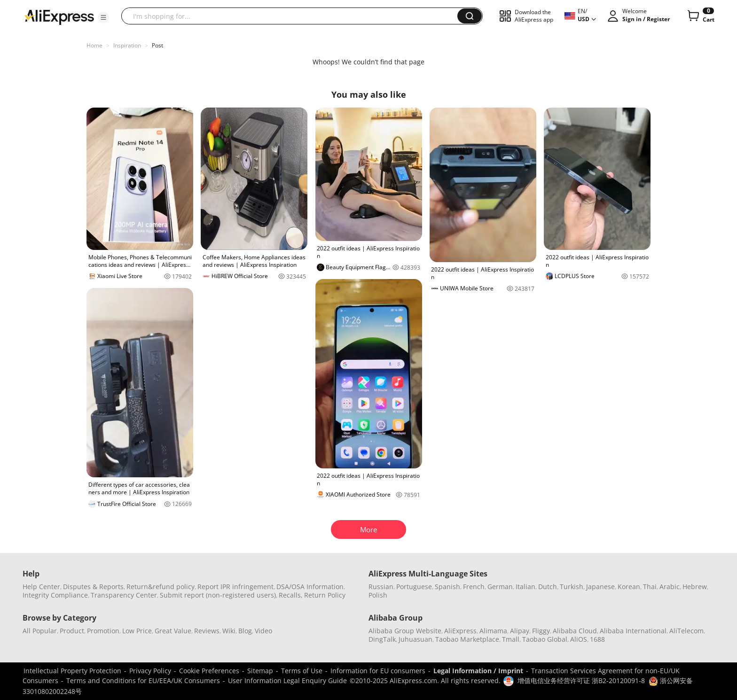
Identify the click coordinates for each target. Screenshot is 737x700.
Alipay (520, 631)
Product (72, 631)
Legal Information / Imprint (478, 671)
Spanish (447, 587)
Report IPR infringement (235, 587)
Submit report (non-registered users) (218, 595)
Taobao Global (545, 639)
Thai (650, 587)
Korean (629, 587)
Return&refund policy (161, 587)
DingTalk (382, 639)
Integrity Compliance (55, 595)
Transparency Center (124, 595)
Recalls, (291, 595)
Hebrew (695, 587)
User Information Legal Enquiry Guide (287, 681)
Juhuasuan (416, 639)
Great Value (173, 631)
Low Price (137, 631)
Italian (525, 587)
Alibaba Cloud (575, 631)
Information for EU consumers (378, 671)
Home (94, 45)
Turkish (572, 587)
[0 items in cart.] (700, 16)
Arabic (670, 587)
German (500, 587)
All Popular (40, 631)
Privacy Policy (150, 671)
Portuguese (414, 587)
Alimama (493, 631)
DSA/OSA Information (310, 587)
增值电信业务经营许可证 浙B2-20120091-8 (581, 681)
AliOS (579, 639)
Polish (378, 595)
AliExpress (460, 631)
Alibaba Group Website (405, 631)
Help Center (41, 587)
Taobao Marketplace (467, 639)
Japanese (600, 587)
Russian (381, 587)
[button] (103, 17)
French (474, 587)
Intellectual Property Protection (72, 671)
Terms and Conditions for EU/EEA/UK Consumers (143, 681)
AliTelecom (686, 631)
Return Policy (325, 595)
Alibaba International (633, 631)
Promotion (103, 631)
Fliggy (541, 631)
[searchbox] (293, 16)
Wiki (229, 631)
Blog (245, 631)
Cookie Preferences (209, 671)
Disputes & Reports (93, 587)
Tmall (511, 639)
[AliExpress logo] (59, 16)
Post (157, 45)
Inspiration (127, 45)
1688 (597, 639)
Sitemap (260, 671)
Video (263, 631)
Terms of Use (302, 671)
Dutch (548, 587)
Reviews (207, 631)
